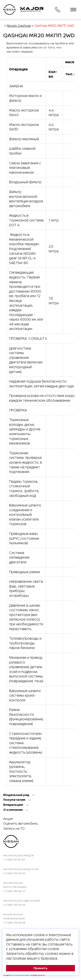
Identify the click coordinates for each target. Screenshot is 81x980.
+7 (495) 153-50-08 (14, 923)
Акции (8, 819)
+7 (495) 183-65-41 (14, 891)
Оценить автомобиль (20, 823)
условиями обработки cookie (34, 949)
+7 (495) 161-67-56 (14, 859)
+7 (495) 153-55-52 (14, 873)
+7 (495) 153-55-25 (14, 905)
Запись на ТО (14, 828)
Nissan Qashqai (19, 26)
